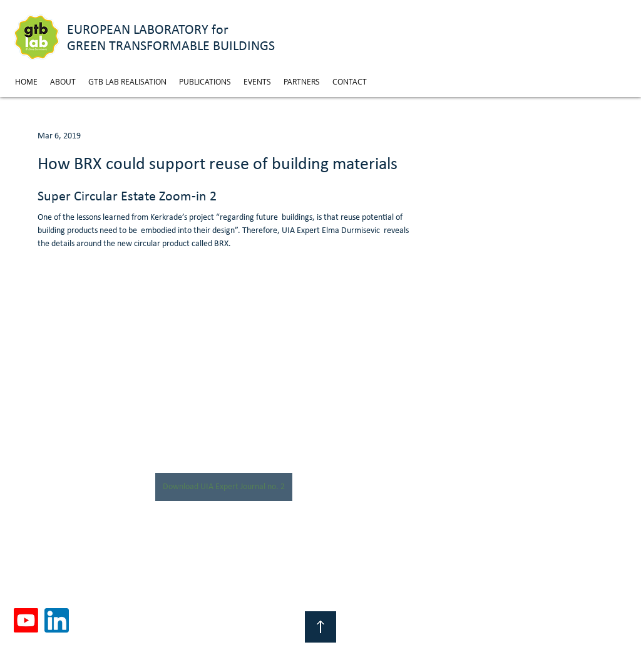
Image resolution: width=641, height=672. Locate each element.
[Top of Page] (320, 627)
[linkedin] (57, 620)
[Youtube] (26, 620)
